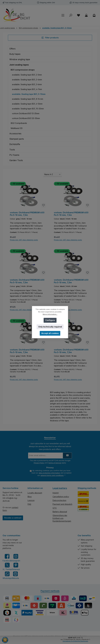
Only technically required (50, 327)
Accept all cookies (50, 333)
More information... (50, 314)
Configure (50, 320)
